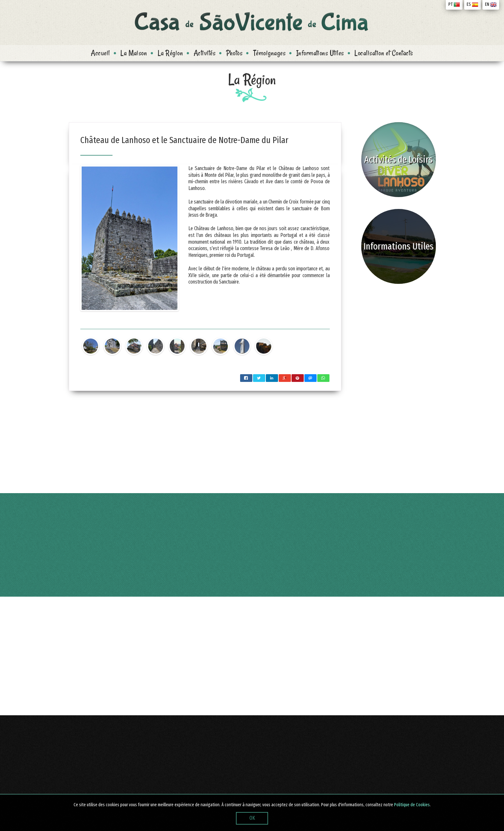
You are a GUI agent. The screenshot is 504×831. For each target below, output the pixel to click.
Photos (234, 53)
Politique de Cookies (412, 805)
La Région (170, 53)
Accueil (100, 53)
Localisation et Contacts (384, 53)
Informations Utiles (320, 53)
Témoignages (269, 53)
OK (252, 818)
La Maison (134, 53)
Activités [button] (205, 53)
